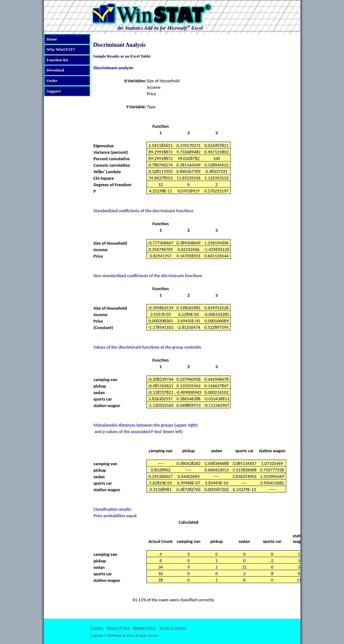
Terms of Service (173, 628)
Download (55, 70)
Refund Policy (144, 628)
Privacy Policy (118, 628)
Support (54, 91)
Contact (97, 628)
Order (52, 81)
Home (52, 39)
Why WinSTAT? (61, 49)
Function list (57, 60)
